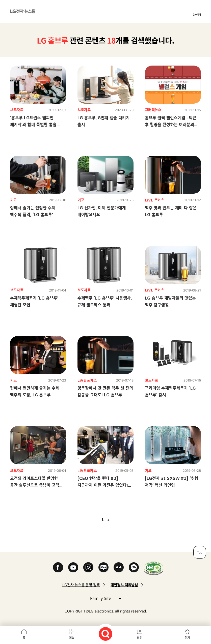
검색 (105, 634)
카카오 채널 (134, 567)
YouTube (73, 567)
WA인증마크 (154, 568)
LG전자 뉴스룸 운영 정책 (81, 585)
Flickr (119, 567)
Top (200, 552)
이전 (94, 519)
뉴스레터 (197, 14)
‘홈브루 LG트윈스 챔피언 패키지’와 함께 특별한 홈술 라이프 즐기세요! (33, 124)
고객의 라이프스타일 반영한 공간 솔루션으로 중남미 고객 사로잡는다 (35, 485)
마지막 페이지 (123, 519)
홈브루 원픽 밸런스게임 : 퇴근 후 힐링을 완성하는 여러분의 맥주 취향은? (171, 124)
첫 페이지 (88, 519)
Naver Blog (103, 567)
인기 (187, 638)
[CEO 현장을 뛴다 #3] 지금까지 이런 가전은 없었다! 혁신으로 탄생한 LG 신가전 (103, 485)
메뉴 (72, 638)
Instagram (88, 567)
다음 (117, 519)
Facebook (58, 567)
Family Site (105, 598)
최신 (140, 638)
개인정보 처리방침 (124, 585)
